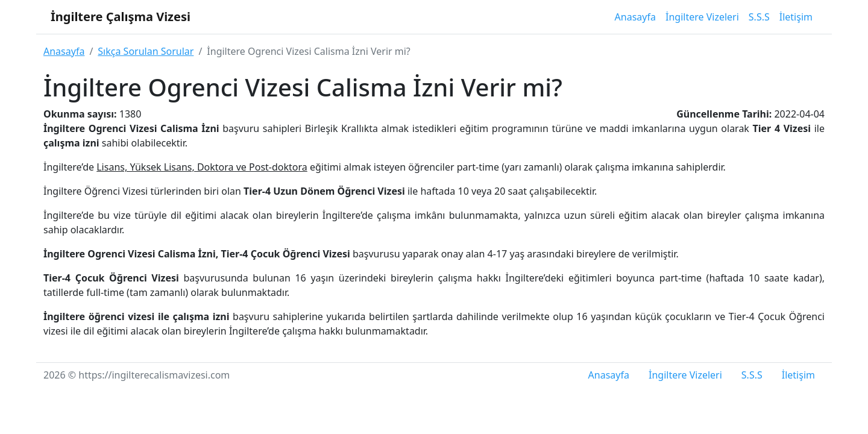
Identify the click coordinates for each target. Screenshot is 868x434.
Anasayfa (635, 17)
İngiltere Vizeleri (702, 17)
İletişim (796, 17)
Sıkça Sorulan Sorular (146, 51)
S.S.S (759, 17)
